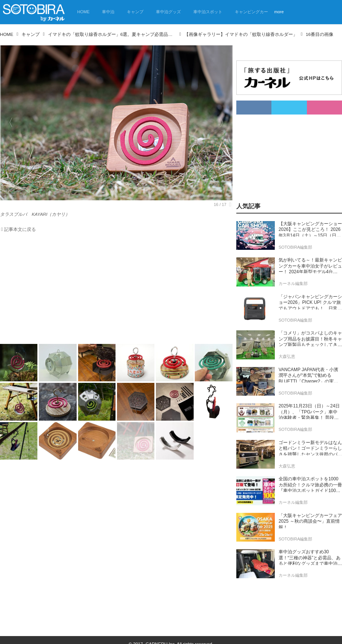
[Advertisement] (112, 290)
